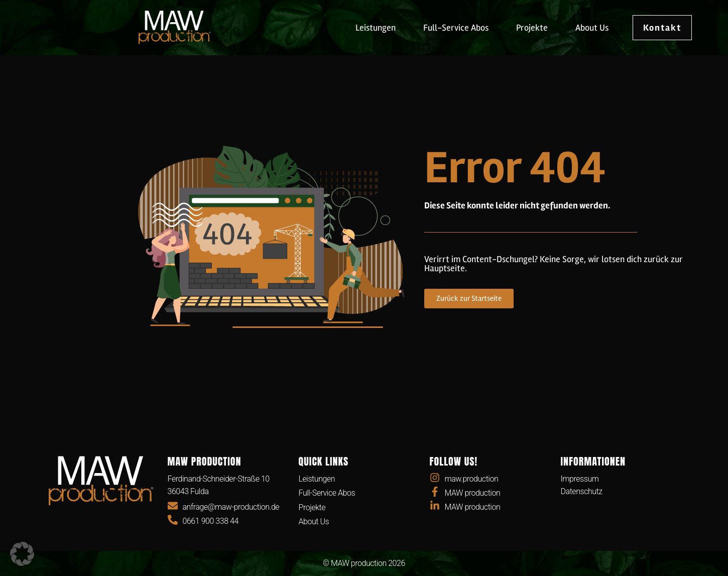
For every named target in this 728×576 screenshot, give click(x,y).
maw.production (472, 479)
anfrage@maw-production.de (231, 507)
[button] (22, 554)
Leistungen (376, 28)
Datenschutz (582, 491)
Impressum (580, 479)
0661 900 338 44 (211, 521)
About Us (592, 28)
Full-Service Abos (456, 28)
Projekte (532, 28)
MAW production (473, 493)
